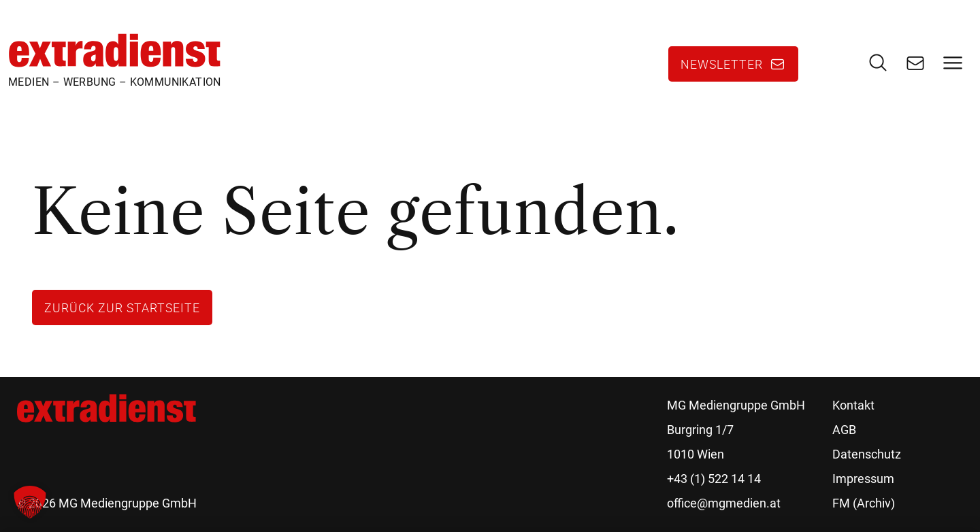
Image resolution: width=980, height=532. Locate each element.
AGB (844, 430)
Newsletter (722, 64)
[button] (30, 502)
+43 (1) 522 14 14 (714, 479)
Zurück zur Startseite (122, 307)
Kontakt (853, 405)
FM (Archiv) (864, 503)
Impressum (863, 479)
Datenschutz (867, 454)
